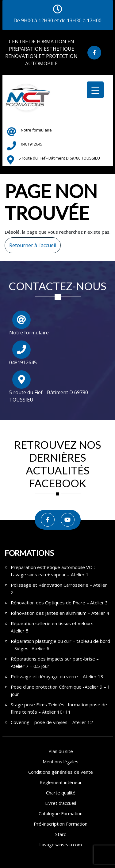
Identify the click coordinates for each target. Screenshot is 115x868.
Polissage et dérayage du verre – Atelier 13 (57, 676)
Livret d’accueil (61, 803)
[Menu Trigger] (95, 90)
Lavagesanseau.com (61, 845)
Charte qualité (61, 793)
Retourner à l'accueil (30, 243)
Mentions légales (61, 762)
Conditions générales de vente (61, 772)
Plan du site (61, 751)
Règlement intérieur (61, 782)
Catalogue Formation (61, 813)
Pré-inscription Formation (61, 824)
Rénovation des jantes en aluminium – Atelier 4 (60, 613)
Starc (61, 834)
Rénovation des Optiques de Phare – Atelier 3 (59, 603)
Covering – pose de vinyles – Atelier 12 (52, 722)
